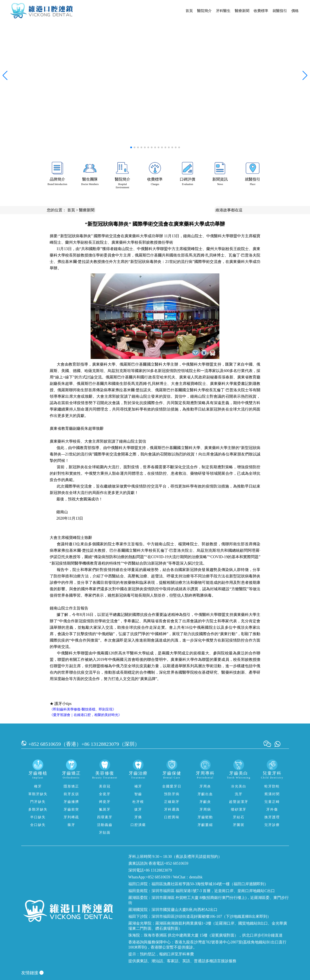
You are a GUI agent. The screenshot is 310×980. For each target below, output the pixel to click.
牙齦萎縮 (205, 825)
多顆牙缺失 (38, 809)
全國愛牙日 (172, 786)
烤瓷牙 (105, 802)
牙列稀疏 (71, 817)
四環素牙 (105, 817)
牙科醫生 (223, 11)
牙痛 (138, 817)
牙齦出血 (205, 794)
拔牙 (138, 809)
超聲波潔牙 (239, 802)
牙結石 (239, 817)
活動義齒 (105, 825)
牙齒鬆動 (205, 817)
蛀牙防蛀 (272, 786)
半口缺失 (38, 817)
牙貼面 (105, 832)
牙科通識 (172, 809)
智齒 (138, 794)
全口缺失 (38, 825)
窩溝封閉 (272, 794)
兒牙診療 (272, 825)
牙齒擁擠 (71, 802)
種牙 (38, 786)
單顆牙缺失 (38, 794)
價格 (295, 11)
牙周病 (205, 809)
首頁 (189, 11)
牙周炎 (205, 786)
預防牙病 (172, 794)
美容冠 (105, 786)
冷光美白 (239, 786)
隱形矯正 (71, 786)
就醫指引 (280, 11)
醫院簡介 (204, 11)
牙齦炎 (205, 802)
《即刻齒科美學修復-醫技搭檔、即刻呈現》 (83, 709)
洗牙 (239, 794)
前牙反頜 (71, 794)
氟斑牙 (105, 809)
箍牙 (71, 825)
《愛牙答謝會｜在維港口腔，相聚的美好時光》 (86, 715)
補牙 (138, 786)
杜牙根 (138, 802)
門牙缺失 (38, 802)
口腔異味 (172, 817)
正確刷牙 (172, 802)
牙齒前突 (71, 809)
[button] (131, 147)
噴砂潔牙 (239, 809)
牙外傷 (272, 809)
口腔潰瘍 (138, 825)
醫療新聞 (242, 11)
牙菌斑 (239, 825)
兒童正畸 (272, 802)
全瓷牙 (105, 794)
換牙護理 (272, 817)
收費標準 (261, 11)
